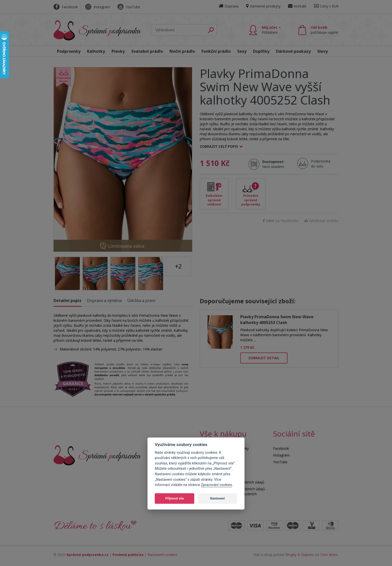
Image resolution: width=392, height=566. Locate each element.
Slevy (322, 51)
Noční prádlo (182, 51)
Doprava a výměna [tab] (104, 300)
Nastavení (217, 498)
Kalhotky (96, 51)
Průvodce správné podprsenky (251, 200)
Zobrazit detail (264, 358)
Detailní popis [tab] (67, 300)
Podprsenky (69, 51)
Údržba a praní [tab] (141, 300)
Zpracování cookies (216, 485)
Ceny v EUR (326, 6)
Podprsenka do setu (319, 164)
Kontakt (297, 6)
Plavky (118, 51)
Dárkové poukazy (293, 51)
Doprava (229, 6)
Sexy (242, 51)
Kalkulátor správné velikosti (214, 200)
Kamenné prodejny (263, 6)
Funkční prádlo (216, 51)
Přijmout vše (174, 498)
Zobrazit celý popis (219, 146)
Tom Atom (329, 555)
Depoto (307, 555)
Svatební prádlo (147, 51)
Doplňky (261, 51)
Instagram (98, 7)
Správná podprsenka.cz (87, 555)
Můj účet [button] (271, 30)
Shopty (291, 555)
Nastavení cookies (162, 555)
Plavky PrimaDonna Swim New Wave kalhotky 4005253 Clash (277, 320)
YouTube (129, 7)
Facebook (66, 7)
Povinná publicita (128, 555)
